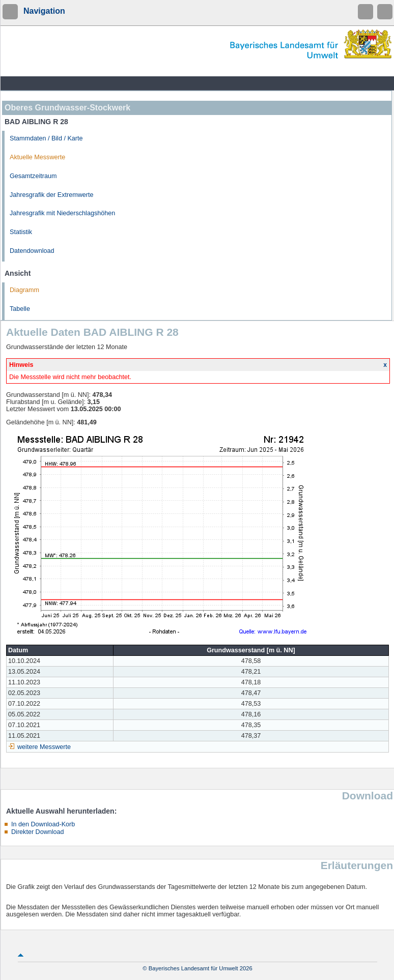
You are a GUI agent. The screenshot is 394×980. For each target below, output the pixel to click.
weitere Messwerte (44, 747)
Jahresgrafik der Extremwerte (51, 195)
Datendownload (32, 251)
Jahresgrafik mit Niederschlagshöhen (62, 213)
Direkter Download (38, 832)
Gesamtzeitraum (33, 176)
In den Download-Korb (43, 824)
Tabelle (20, 309)
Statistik (21, 232)
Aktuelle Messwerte (37, 157)
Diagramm (24, 290)
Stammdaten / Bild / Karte (46, 138)
